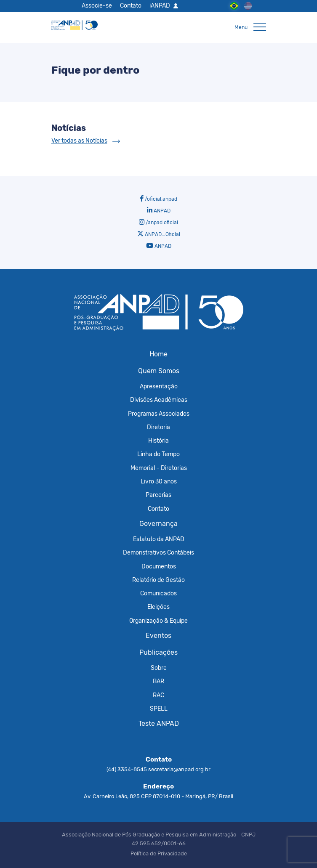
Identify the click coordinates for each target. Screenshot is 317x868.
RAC (158, 695)
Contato (131, 5)
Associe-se (97, 5)
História (158, 441)
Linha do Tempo (158, 454)
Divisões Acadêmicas (159, 400)
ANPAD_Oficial (159, 234)
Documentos (159, 566)
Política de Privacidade (159, 853)
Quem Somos (159, 371)
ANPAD (159, 210)
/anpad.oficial (158, 222)
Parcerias (158, 495)
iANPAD (160, 5)
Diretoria (158, 427)
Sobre (159, 668)
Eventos (158, 636)
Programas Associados (159, 414)
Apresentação (159, 386)
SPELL (159, 709)
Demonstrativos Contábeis (158, 552)
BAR (158, 681)
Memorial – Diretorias (159, 468)
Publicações (158, 652)
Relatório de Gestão (158, 580)
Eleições (158, 607)
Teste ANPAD (159, 723)
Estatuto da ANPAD (159, 539)
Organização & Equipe (158, 621)
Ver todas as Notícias (79, 141)
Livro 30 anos (159, 481)
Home (158, 354)
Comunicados (158, 593)
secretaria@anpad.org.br (179, 769)
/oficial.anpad (158, 199)
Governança (158, 524)
